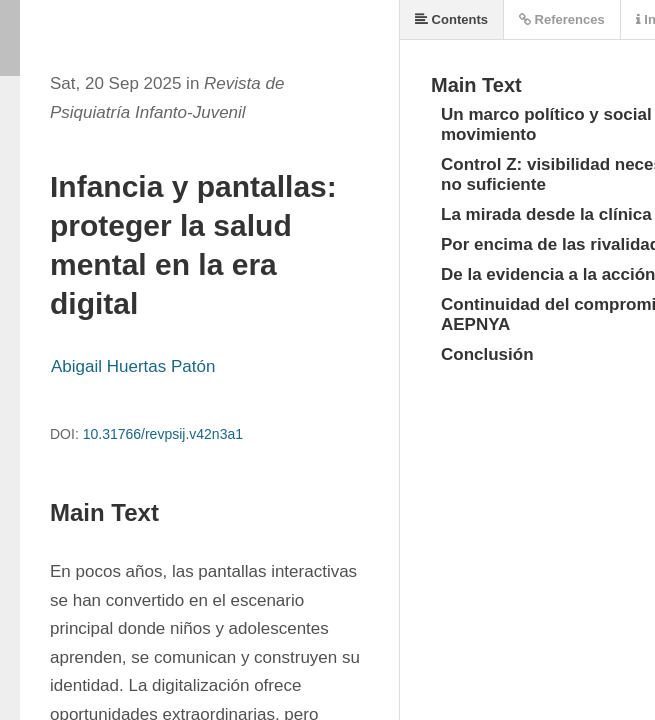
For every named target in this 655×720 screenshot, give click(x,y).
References (562, 19)
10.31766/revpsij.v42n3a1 (163, 434)
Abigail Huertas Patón (133, 366)
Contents (451, 19)
